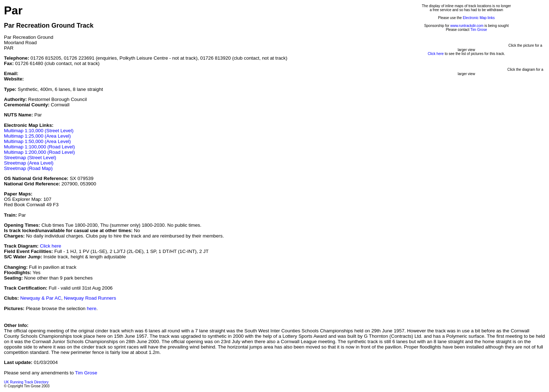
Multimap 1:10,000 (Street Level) (39, 131)
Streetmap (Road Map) (28, 168)
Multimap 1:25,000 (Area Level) (37, 136)
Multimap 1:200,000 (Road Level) (39, 152)
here (91, 308)
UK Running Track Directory (26, 382)
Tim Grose (479, 30)
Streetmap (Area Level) (29, 163)
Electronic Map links (479, 18)
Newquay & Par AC (41, 298)
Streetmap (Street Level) (30, 158)
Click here (51, 246)
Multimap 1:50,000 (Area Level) (37, 141)
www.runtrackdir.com (467, 26)
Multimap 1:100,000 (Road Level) (39, 147)
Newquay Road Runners (90, 298)
